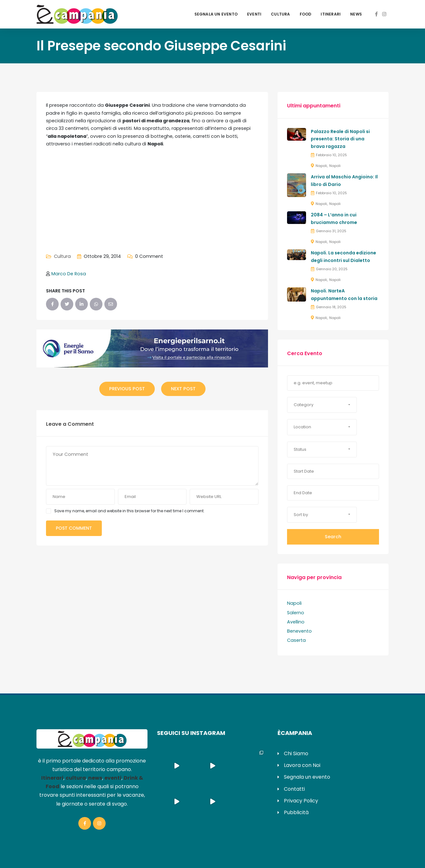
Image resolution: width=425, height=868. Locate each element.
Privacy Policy (301, 801)
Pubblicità (296, 812)
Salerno (296, 613)
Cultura (280, 14)
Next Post (183, 389)
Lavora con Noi (302, 765)
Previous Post (127, 389)
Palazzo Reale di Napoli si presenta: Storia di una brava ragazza (340, 139)
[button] (322, 405)
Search (333, 537)
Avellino (296, 622)
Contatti (294, 789)
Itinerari (331, 14)
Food (306, 14)
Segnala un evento (216, 14)
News (356, 14)
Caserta (296, 640)
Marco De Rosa (69, 274)
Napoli (321, 166)
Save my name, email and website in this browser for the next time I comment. (129, 511)
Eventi (254, 14)
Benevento (299, 631)
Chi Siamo (296, 753)
